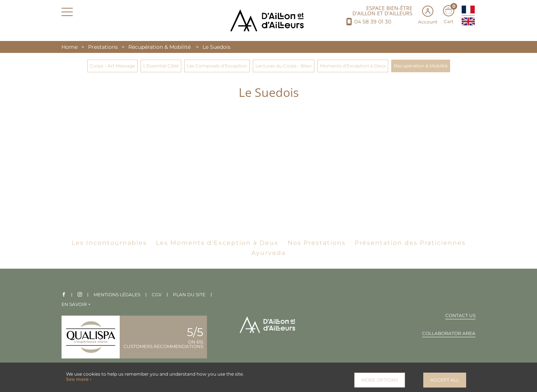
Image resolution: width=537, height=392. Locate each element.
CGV (157, 295)
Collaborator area (449, 334)
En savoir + (76, 304)
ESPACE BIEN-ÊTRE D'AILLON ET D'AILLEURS (382, 11)
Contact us (460, 316)
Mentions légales (117, 295)
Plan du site (189, 295)
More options (380, 380)
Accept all (445, 380)
